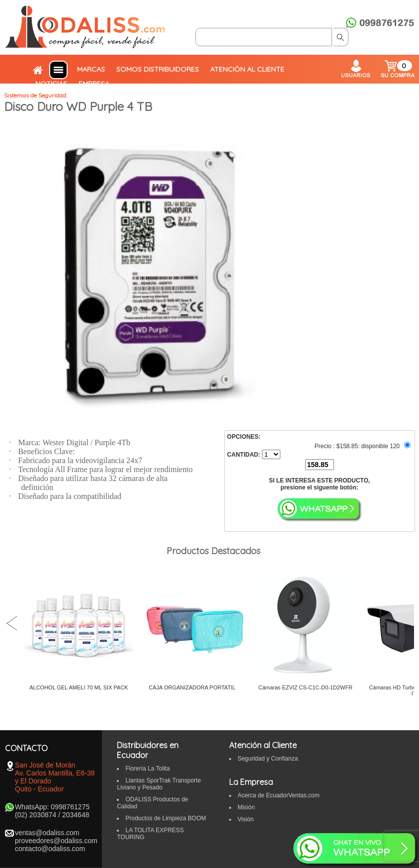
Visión (246, 819)
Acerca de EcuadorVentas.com (279, 795)
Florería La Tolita (147, 769)
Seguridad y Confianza (268, 759)
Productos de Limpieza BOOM (166, 818)
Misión (246, 807)
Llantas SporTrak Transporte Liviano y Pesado (159, 784)
